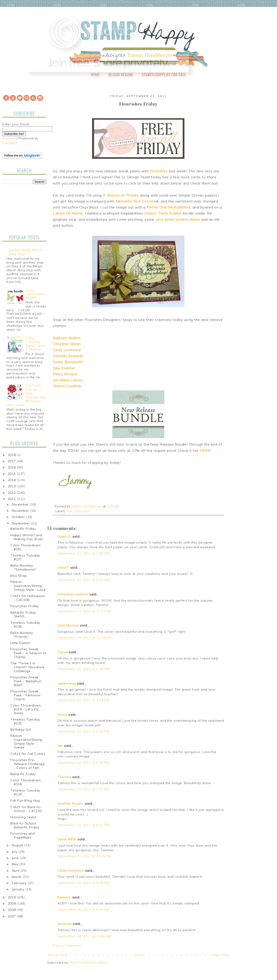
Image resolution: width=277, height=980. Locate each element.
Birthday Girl (21, 730)
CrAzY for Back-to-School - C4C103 (26, 809)
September (21, 523)
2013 (12, 486)
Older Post (220, 955)
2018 (12, 455)
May (16, 864)
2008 (12, 910)
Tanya (63, 652)
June (16, 858)
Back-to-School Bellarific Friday (25, 825)
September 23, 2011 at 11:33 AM (84, 611)
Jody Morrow (68, 625)
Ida (60, 746)
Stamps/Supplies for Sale (164, 75)
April (16, 871)
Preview (9, 138)
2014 (12, 480)
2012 (12, 493)
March (17, 877)
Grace (62, 715)
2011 (12, 499)
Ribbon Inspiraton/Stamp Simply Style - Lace (28, 586)
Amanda (65, 924)
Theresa (64, 777)
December (21, 504)
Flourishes (82, 511)
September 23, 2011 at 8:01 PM (83, 825)
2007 (12, 916)
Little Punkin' (21, 643)
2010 (12, 897)
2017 (12, 461)
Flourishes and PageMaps (23, 835)
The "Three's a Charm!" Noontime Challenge (27, 667)
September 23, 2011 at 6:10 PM (83, 731)
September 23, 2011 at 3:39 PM (83, 700)
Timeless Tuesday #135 (25, 721)
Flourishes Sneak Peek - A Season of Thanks (28, 653)
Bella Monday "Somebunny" (24, 567)
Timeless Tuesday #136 (25, 625)
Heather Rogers (71, 803)
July (15, 852)
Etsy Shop (19, 576)
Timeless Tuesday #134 (25, 792)
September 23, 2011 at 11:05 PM (84, 856)
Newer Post (58, 955)
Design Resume (121, 75)
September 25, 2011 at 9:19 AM (83, 909)
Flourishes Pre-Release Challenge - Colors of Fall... (28, 764)
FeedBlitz (10, 143)
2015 (12, 474)
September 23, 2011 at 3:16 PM (83, 669)
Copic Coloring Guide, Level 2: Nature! (35, 344)
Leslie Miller (67, 839)
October (19, 517)
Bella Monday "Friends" (22, 635)
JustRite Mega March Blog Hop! (26, 252)
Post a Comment (67, 945)
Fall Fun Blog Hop (25, 800)
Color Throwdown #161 (26, 547)
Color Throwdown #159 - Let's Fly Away (26, 709)
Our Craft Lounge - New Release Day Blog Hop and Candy (26, 395)
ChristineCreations (73, 594)
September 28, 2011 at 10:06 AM (84, 936)
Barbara (64, 897)
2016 (12, 467)
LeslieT (63, 568)
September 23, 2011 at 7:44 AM (83, 553)
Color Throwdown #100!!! (35, 294)
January (19, 889)
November (21, 511)
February (20, 883)
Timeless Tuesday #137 (25, 557)
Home (95, 75)
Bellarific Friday (23, 529)
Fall (70, 511)
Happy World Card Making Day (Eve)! (27, 537)
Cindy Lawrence (71, 871)
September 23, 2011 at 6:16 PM (83, 762)
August (18, 845)
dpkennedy (67, 683)
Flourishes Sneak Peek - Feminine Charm (26, 695)
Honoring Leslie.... (25, 817)
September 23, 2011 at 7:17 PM (83, 789)
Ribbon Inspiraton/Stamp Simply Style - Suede (26, 742)
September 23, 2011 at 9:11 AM (83, 580)
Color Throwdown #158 (26, 782)
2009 (12, 903)
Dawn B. (64, 536)
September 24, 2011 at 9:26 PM (83, 883)
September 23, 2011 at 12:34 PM (84, 638)
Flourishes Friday (25, 606)
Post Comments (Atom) (89, 962)
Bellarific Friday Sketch (23, 614)
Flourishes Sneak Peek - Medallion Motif (26, 681)
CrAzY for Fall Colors (28, 754)
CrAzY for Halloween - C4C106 (28, 598)
